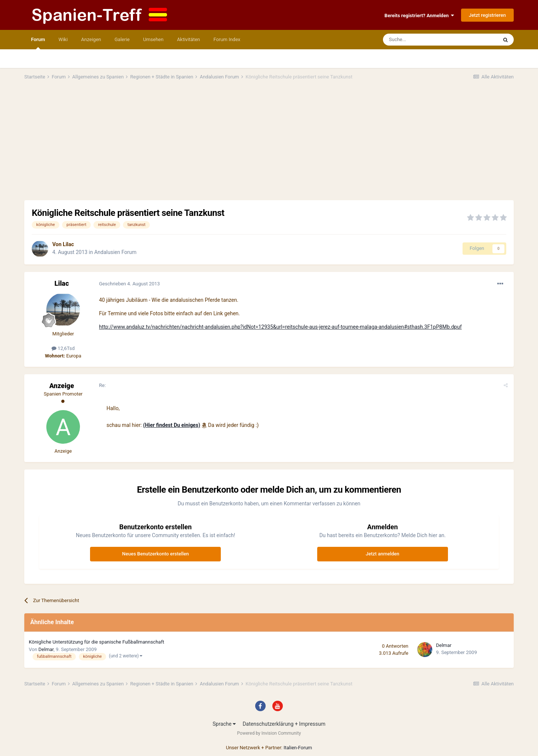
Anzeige (62, 386)
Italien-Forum (298, 748)
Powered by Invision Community (269, 733)
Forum (38, 43)
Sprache (224, 724)
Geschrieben (129, 284)
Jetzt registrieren (487, 15)
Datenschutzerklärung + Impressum (284, 724)
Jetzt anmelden (383, 554)
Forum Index (227, 39)
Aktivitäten (189, 39)
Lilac (68, 244)
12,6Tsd (63, 348)
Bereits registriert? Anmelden (419, 16)
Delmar (46, 649)
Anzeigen (91, 39)
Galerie (122, 39)
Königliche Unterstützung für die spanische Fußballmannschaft (96, 642)
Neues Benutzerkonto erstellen (156, 554)
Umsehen (153, 39)
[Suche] (419, 40)
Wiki (63, 39)
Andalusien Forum (115, 252)
